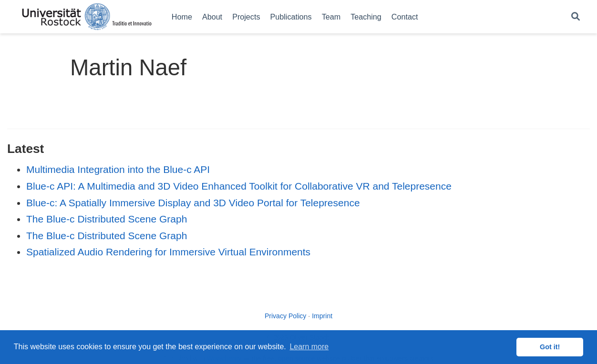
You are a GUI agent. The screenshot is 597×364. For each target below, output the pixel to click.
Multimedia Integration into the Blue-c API (118, 169)
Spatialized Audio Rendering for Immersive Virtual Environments (168, 252)
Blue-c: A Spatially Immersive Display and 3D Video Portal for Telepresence (193, 203)
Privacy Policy (286, 316)
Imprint (322, 316)
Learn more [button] (309, 347)
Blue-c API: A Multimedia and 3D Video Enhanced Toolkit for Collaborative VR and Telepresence (239, 186)
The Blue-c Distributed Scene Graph (107, 219)
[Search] (576, 17)
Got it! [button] (550, 347)
